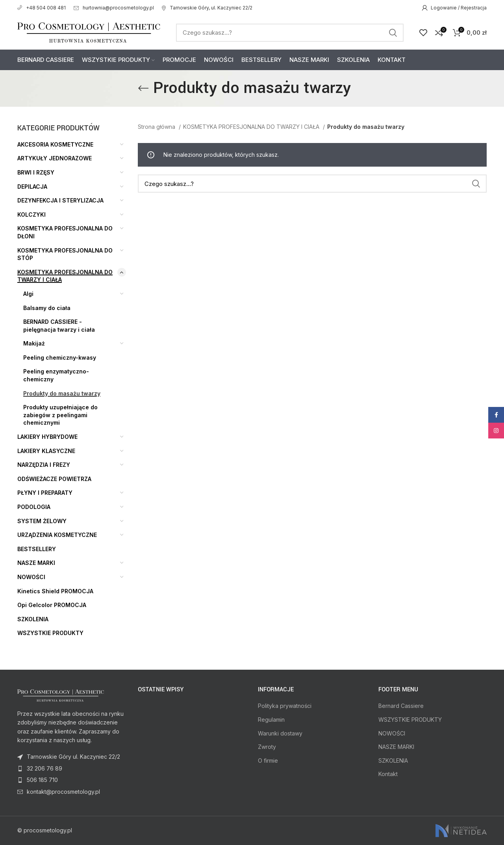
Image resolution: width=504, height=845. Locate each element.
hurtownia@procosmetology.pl (114, 8)
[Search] (290, 33)
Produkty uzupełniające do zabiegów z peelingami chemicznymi (60, 415)
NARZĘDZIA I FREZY (44, 465)
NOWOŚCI (31, 577)
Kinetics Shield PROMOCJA (55, 591)
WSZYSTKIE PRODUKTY (50, 633)
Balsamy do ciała (47, 308)
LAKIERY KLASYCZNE (46, 451)
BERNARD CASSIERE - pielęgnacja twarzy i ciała (59, 326)
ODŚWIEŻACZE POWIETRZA (54, 479)
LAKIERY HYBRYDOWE (47, 437)
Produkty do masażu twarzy (62, 393)
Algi (28, 294)
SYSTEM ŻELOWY (42, 521)
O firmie (268, 760)
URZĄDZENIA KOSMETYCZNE (57, 535)
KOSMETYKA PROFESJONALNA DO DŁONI (65, 232)
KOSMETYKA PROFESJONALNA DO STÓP (65, 254)
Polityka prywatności (285, 706)
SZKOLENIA (33, 619)
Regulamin (271, 720)
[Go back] (143, 88)
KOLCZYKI (31, 214)
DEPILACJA (32, 187)
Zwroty (267, 747)
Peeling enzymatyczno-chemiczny (56, 375)
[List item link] (72, 769)
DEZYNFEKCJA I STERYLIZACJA (60, 200)
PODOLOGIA (34, 507)
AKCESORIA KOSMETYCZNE (55, 144)
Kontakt (388, 774)
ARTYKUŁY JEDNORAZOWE (55, 158)
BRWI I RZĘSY (36, 172)
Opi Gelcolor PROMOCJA (52, 605)
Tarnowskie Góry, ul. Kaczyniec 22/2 (207, 8)
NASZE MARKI (36, 563)
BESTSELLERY (37, 549)
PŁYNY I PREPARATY (45, 493)
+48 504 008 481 (42, 8)
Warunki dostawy (280, 733)
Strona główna (157, 127)
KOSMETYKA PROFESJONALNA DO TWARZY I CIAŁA (65, 276)
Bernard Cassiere (401, 706)
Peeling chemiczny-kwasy (60, 357)
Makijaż (34, 343)
